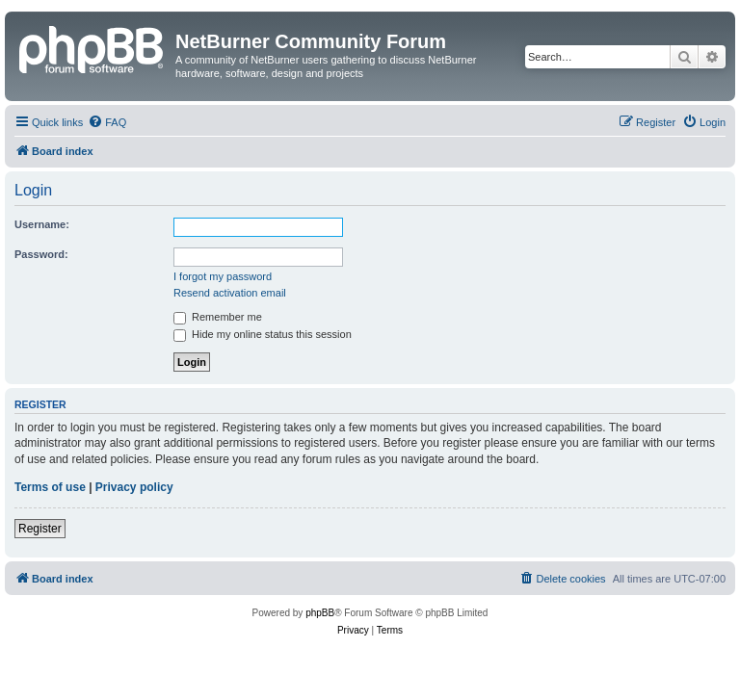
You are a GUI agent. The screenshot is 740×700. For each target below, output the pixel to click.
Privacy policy (134, 487)
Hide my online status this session (263, 334)
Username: (42, 224)
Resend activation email (230, 293)
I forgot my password (223, 276)
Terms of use (50, 487)
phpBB (320, 613)
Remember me (218, 317)
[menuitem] (107, 122)
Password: (41, 254)
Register (40, 529)
